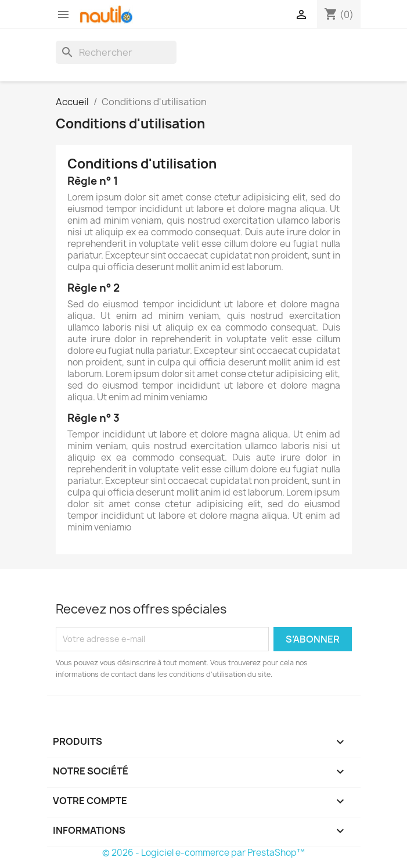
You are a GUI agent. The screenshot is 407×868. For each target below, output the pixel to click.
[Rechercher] (116, 52)
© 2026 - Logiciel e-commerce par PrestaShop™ (203, 853)
